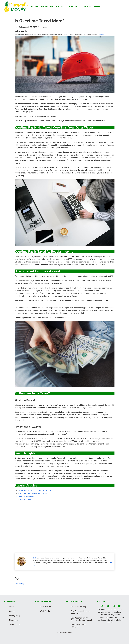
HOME (35, 7)
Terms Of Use (15, 625)
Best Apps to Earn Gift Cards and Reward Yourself (82, 619)
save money (19, 584)
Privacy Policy (15, 616)
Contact (12, 611)
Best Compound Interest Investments (80, 612)
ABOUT (60, 7)
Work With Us (45, 607)
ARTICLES (47, 7)
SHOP (97, 7)
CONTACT (74, 7)
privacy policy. (101, 35)
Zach (34, 558)
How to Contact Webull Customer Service (35, 490)
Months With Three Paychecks (78, 626)
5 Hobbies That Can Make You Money (33, 493)
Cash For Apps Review (27, 497)
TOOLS (87, 7)
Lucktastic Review (25, 500)
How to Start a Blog (78, 607)
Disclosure (13, 620)
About (12, 607)
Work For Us (45, 611)
